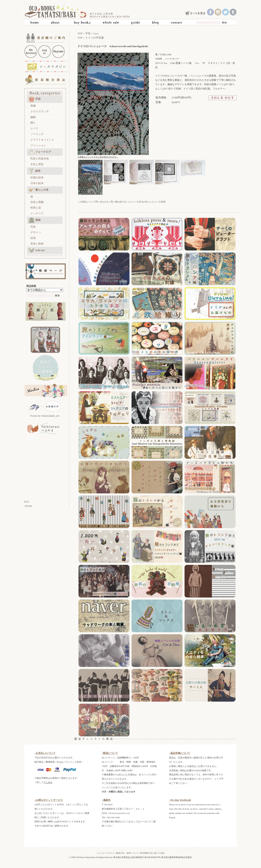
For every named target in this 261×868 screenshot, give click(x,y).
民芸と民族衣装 (40, 159)
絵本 (35, 171)
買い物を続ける (118, 202)
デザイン (36, 232)
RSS (27, 502)
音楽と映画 (37, 244)
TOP (80, 33)
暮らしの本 (39, 190)
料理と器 (36, 208)
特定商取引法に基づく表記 (152, 853)
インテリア (37, 213)
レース (34, 128)
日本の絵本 (37, 183)
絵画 (33, 238)
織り (33, 123)
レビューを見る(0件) (138, 202)
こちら (49, 782)
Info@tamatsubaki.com (119, 813)
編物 (33, 117)
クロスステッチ (40, 111)
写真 (33, 227)
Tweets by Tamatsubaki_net (45, 416)
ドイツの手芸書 (95, 38)
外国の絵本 (37, 177)
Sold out (37, 250)
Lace (96, 33)
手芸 (35, 99)
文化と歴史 (37, 164)
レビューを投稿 (158, 202)
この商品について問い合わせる (93, 202)
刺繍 (33, 106)
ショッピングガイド (106, 853)
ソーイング (37, 134)
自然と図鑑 (37, 202)
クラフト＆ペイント (42, 140)
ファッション (38, 145)
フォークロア (40, 152)
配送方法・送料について (127, 853)
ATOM (28, 506)
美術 (35, 220)
